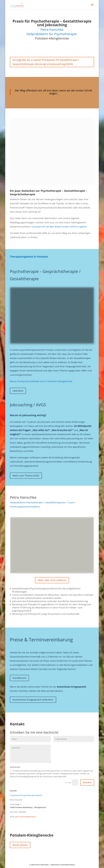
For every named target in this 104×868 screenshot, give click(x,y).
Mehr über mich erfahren (52, 580)
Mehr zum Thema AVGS (26, 476)
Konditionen (20, 678)
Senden (87, 782)
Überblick (18, 391)
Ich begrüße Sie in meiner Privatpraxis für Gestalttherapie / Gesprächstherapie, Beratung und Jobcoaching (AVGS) (46, 62)
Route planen (20, 845)
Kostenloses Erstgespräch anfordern (33, 700)
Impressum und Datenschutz (63, 865)
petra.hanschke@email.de (25, 817)
